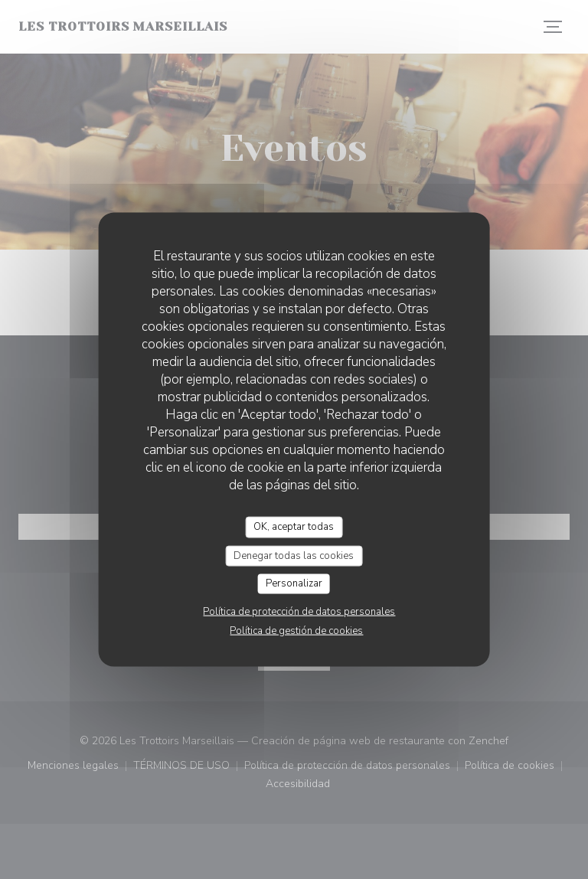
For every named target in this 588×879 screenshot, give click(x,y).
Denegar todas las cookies (294, 555)
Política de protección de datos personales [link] (299, 611)
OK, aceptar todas (294, 527)
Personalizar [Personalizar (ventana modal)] (294, 583)
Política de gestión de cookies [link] (296, 630)
